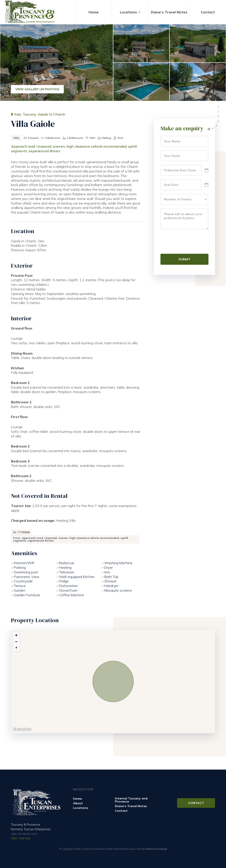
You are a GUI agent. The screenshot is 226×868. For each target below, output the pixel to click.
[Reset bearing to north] (16, 648)
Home (94, 12)
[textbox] (184, 199)
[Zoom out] (16, 642)
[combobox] (184, 199)
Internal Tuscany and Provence (131, 800)
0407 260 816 (21, 838)
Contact (208, 12)
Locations (128, 12)
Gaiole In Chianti (52, 114)
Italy (18, 114)
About (78, 803)
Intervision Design (156, 849)
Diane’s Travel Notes (169, 12)
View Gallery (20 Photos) (37, 89)
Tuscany (30, 114)
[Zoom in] (16, 635)
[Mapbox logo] (22, 729)
